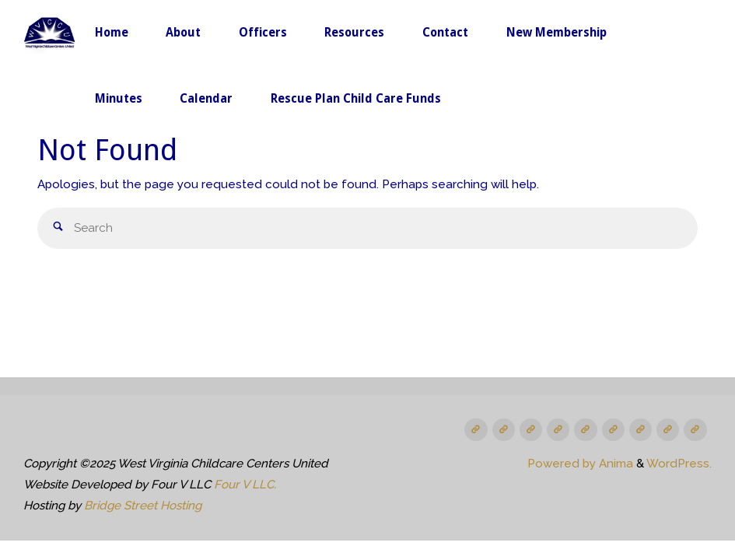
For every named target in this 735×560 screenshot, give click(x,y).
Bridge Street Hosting (143, 506)
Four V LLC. (245, 485)
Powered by (562, 464)
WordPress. (679, 464)
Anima (614, 464)
